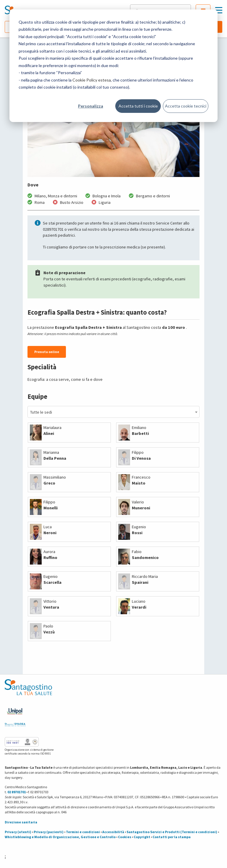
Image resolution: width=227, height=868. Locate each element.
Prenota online (47, 352)
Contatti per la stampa (172, 837)
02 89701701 (17, 792)
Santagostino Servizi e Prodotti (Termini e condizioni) (172, 832)
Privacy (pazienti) (49, 832)
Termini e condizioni (83, 832)
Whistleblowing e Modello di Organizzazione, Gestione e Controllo (60, 837)
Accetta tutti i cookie (138, 106)
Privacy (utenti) (18, 832)
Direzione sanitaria (21, 822)
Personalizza (91, 106)
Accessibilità (113, 832)
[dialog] (113, 66)
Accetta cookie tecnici (186, 106)
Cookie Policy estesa (92, 80)
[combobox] (113, 412)
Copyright (142, 837)
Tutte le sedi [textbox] (41, 412)
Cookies (125, 837)
